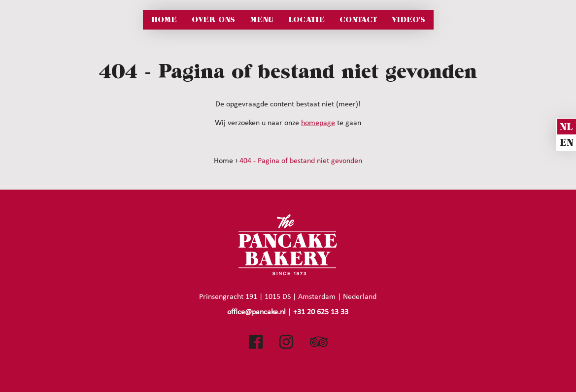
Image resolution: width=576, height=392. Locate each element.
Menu (262, 19)
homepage (318, 122)
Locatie (306, 19)
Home (164, 19)
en (567, 142)
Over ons (213, 19)
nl (566, 127)
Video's (408, 19)
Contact (358, 19)
